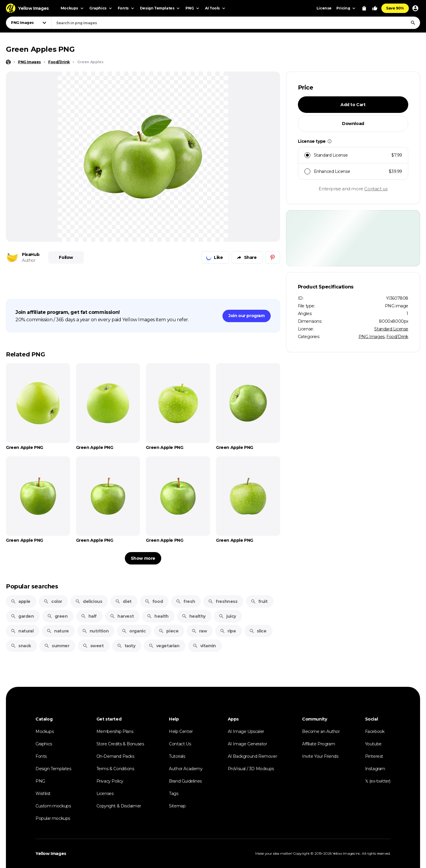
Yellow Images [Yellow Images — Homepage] (51, 854)
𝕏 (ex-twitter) (378, 781)
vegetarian (164, 646)
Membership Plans (115, 731)
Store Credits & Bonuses (120, 744)
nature (58, 631)
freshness (223, 601)
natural (22, 631)
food (154, 601)
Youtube (373, 744)
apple (21, 601)
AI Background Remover (252, 756)
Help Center (181, 731)
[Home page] (8, 62)
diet (123, 601)
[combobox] (236, 23)
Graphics (44, 744)
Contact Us (180, 744)
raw (199, 631)
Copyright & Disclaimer (119, 806)
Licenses (105, 794)
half (89, 616)
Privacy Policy (110, 781)
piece (168, 631)
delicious (89, 601)
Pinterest (374, 756)
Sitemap (177, 806)
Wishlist (43, 794)
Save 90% (395, 8)
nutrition (95, 631)
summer (57, 646)
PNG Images (372, 337)
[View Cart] (364, 8)
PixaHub (31, 254)
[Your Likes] (375, 8)
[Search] (413, 23)
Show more (143, 558)
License (324, 8)
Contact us (376, 189)
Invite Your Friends (320, 756)
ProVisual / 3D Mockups (251, 769)
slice (258, 631)
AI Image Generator (247, 744)
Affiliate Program (318, 744)
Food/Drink (397, 337)
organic (134, 631)
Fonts (41, 756)
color (53, 601)
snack (21, 646)
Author (29, 260)
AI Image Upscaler (246, 731)
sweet (93, 646)
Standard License (391, 329)
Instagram (375, 769)
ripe (228, 631)
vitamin (204, 646)
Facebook (375, 731)
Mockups (45, 731)
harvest (122, 616)
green (57, 616)
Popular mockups (53, 818)
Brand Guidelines (185, 781)
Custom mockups (53, 806)
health (158, 616)
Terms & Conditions (115, 769)
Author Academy (186, 769)
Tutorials (177, 756)
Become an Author (321, 731)
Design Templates (53, 769)
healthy (194, 616)
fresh (185, 601)
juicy (227, 616)
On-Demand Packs (115, 756)
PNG (40, 781)
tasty (126, 646)
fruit (259, 601)
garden (22, 616)
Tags (174, 794)
